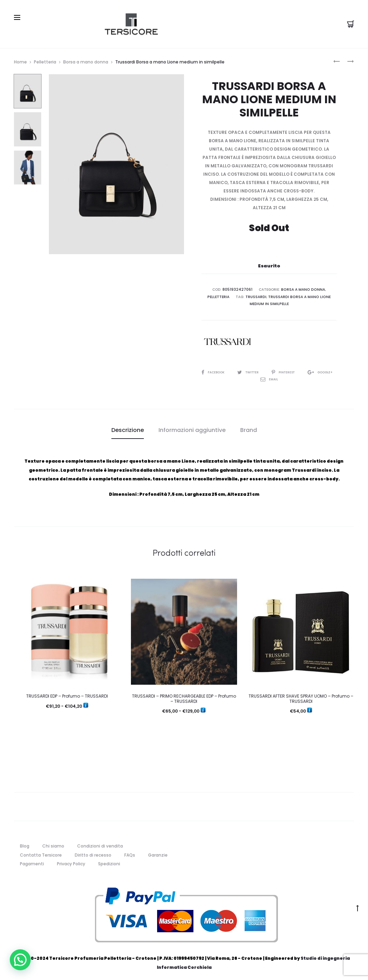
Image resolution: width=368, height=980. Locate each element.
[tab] (128, 428)
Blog (25, 844)
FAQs (130, 853)
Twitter (257, 370)
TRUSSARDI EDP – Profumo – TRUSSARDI (67, 694)
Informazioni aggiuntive (192, 428)
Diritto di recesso (93, 853)
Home (20, 60)
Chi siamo (53, 844)
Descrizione (128, 428)
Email (284, 377)
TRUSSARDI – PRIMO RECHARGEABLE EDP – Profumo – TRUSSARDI (184, 696)
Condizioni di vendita (100, 844)
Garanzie (158, 853)
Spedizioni (109, 862)
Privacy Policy (71, 862)
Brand (249, 428)
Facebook (220, 370)
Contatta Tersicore (41, 853)
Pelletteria (45, 60)
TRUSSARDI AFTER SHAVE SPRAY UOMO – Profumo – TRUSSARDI (301, 696)
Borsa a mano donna (86, 60)
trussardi (257, 295)
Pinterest (296, 370)
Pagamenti (32, 862)
